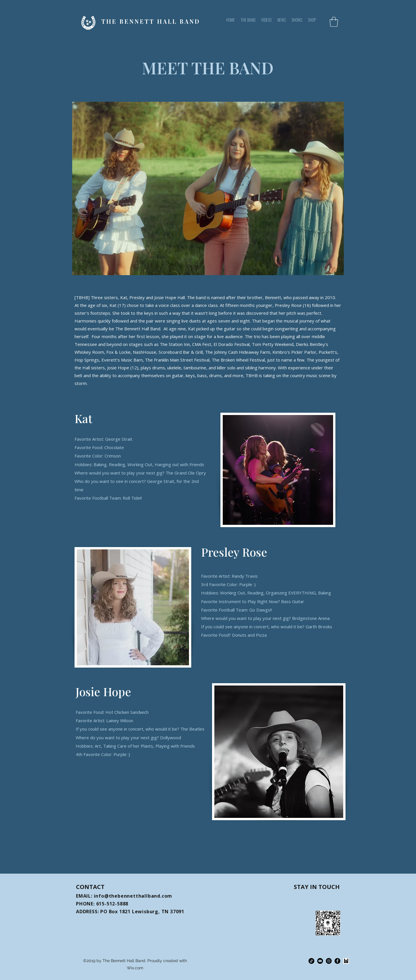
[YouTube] (320, 961)
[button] (334, 22)
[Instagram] (329, 961)
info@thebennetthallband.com (133, 896)
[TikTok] (311, 961)
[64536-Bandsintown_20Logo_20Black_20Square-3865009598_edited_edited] (346, 961)
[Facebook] (337, 961)
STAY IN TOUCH (317, 887)
